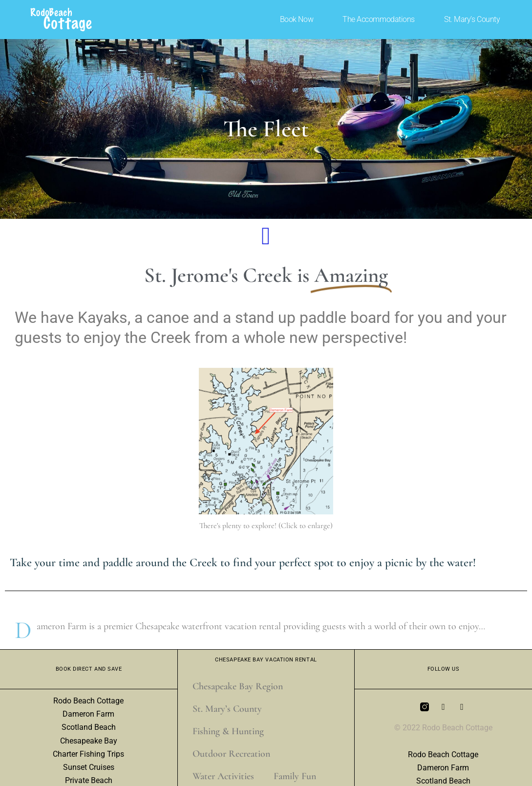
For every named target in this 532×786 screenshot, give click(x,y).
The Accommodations (379, 19)
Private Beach (89, 780)
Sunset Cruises (89, 767)
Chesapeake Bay (89, 741)
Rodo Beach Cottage (88, 701)
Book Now (297, 19)
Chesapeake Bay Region (238, 686)
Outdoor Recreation (231, 754)
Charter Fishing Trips (88, 754)
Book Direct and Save (89, 669)
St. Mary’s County (472, 19)
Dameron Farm (88, 714)
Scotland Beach (89, 727)
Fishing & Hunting (228, 731)
